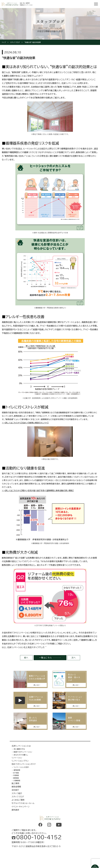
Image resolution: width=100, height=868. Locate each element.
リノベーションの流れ (21, 767)
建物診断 (17, 770)
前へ (26, 658)
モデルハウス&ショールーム (23, 803)
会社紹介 (15, 790)
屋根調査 (16, 778)
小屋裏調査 (17, 780)
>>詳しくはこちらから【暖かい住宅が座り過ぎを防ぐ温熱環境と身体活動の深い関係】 (38, 491)
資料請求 (15, 810)
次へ (74, 658)
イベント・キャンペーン (21, 807)
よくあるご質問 (18, 800)
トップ (4, 42)
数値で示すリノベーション (23, 752)
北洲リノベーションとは (21, 746)
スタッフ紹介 (17, 793)
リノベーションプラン (20, 761)
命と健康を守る (19, 749)
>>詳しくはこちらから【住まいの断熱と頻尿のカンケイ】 (25, 423)
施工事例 (15, 783)
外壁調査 (16, 775)
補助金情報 (16, 787)
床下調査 (16, 773)
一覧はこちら (46, 658)
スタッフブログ (15, 42)
